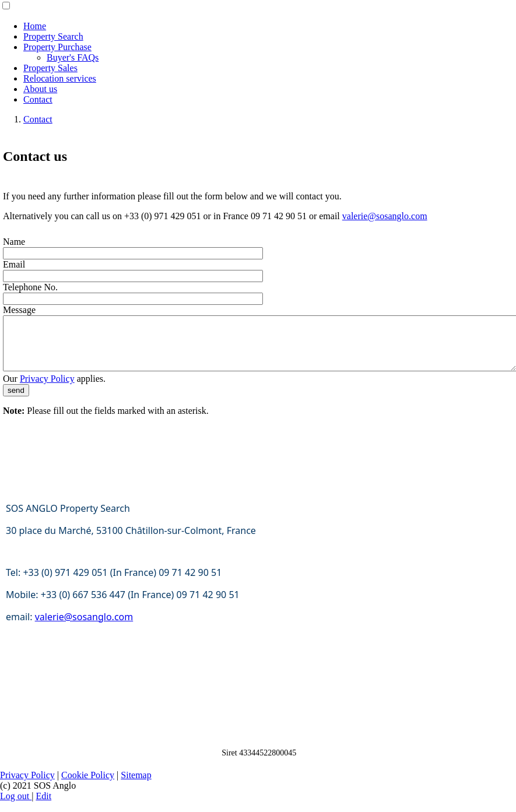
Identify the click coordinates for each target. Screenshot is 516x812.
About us (40, 89)
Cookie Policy (88, 785)
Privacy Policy (47, 389)
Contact (38, 99)
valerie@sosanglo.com (385, 216)
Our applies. (54, 389)
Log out (16, 806)
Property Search (53, 36)
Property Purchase (57, 47)
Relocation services (60, 78)
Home (35, 26)
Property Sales (50, 68)
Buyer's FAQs (73, 57)
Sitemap (136, 785)
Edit (43, 806)
